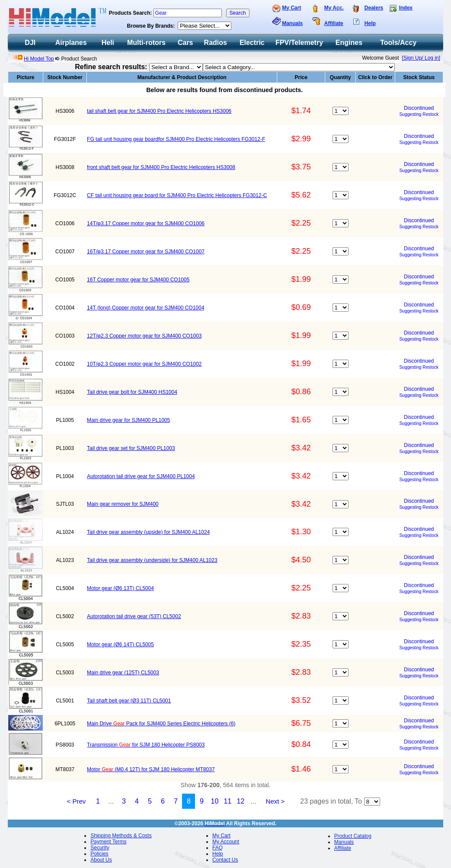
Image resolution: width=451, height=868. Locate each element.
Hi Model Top (39, 59)
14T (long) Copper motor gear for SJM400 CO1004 (146, 308)
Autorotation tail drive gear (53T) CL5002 (134, 616)
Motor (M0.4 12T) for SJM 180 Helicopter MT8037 (151, 769)
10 (215, 801)
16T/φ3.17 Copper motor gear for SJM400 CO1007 (146, 252)
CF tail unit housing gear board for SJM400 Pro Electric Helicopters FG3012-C (177, 195)
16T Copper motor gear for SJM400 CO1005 (138, 280)
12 (241, 801)
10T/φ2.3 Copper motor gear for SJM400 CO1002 (144, 364)
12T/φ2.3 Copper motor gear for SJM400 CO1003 (144, 336)
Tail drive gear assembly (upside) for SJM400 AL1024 (148, 532)
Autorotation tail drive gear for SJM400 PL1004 (141, 476)
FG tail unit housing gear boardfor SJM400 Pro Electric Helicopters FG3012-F (176, 139)
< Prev (77, 801)
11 (228, 801)
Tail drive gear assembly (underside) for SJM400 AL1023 (152, 560)
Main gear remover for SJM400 (123, 504)
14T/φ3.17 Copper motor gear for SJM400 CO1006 (146, 223)
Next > (275, 801)
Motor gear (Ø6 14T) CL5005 (120, 645)
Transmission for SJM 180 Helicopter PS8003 (146, 745)
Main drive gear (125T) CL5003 (123, 673)
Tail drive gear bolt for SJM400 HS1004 (132, 392)
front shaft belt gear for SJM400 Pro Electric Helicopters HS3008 (161, 167)
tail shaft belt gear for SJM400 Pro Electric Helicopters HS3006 (159, 111)
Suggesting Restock (419, 114)
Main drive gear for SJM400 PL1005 (128, 420)
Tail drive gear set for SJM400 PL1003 (131, 448)
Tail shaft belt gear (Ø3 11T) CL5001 (129, 701)
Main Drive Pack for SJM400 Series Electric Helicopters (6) (161, 724)
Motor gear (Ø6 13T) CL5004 (120, 588)
